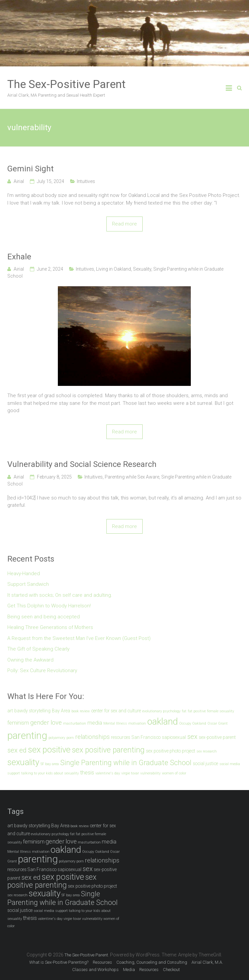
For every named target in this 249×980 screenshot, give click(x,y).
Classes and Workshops (95, 970)
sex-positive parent (217, 737)
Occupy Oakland (193, 723)
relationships (92, 737)
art (10, 711)
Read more (124, 224)
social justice (205, 763)
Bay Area (61, 711)
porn (70, 738)
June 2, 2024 (50, 269)
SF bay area (50, 764)
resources (121, 737)
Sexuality (142, 269)
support (14, 773)
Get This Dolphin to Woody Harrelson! (49, 606)
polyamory (57, 738)
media (95, 723)
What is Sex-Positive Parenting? (59, 962)
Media (129, 970)
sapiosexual (174, 737)
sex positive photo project (171, 751)
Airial (19, 181)
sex (192, 737)
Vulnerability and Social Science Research (82, 464)
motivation (137, 723)
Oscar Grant (218, 723)
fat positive (197, 711)
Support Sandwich (28, 584)
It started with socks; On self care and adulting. (60, 595)
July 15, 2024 (51, 181)
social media (230, 764)
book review (81, 711)
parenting (27, 736)
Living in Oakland (114, 269)
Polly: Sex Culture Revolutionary (42, 670)
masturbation (75, 723)
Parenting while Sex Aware (132, 477)
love (56, 723)
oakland (163, 721)
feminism (18, 723)
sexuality (23, 762)
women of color (174, 773)
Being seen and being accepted (44, 617)
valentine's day (108, 773)
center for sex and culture (116, 711)
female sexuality (221, 711)
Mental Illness (115, 723)
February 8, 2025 (54, 477)
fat (184, 711)
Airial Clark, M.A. (207, 962)
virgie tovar (130, 773)
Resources (102, 962)
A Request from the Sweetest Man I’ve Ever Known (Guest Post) (79, 638)
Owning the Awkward (30, 660)
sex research (207, 751)
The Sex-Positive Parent (66, 84)
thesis (87, 773)
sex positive (49, 750)
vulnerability (150, 773)
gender (40, 723)
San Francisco (146, 737)
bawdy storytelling (32, 711)
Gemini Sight (30, 169)
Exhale (19, 257)
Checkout (171, 970)
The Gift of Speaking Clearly (38, 649)
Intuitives (86, 181)
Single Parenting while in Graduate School (126, 763)
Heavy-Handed (24, 574)
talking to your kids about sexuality (50, 773)
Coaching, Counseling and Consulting (152, 962)
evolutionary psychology (161, 711)
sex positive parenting (108, 750)
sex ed (17, 750)
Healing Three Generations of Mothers (50, 627)
